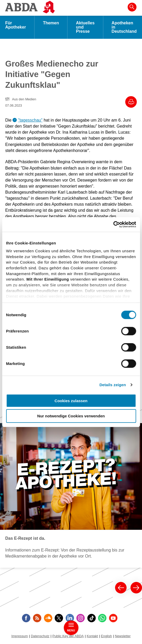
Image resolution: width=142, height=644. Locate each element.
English (106, 636)
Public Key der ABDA (68, 636)
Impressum (19, 636)
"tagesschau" (30, 120)
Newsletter (123, 636)
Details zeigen (113, 385)
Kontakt (92, 636)
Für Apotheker (16, 25)
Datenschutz (40, 636)
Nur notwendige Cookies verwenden (71, 416)
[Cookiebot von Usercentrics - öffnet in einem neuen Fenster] (113, 225)
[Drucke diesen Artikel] (131, 102)
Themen (51, 23)
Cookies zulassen (71, 400)
